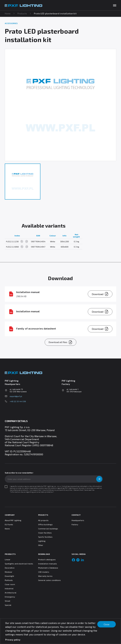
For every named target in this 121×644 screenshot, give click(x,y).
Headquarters (78, 520)
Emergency (10, 597)
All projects (43, 520)
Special (8, 605)
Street (7, 601)
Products (22, 13)
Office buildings (45, 524)
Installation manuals (48, 564)
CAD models (44, 572)
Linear (8, 559)
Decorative (10, 568)
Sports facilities (45, 537)
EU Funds (9, 524)
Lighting (42, 541)
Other (41, 545)
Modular (9, 572)
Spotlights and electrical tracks (19, 564)
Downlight (9, 576)
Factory (75, 524)
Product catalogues (47, 559)
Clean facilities (45, 533)
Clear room (10, 584)
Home (8, 13)
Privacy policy (13, 640)
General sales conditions (49, 580)
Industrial (9, 588)
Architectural (11, 593)
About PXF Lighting (13, 520)
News (7, 529)
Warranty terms (45, 576)
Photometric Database (48, 568)
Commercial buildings (48, 529)
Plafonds (9, 580)
